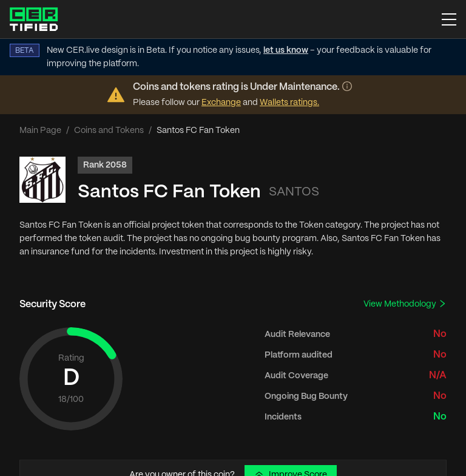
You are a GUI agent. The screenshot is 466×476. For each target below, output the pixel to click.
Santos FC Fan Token (169, 192)
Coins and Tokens (109, 131)
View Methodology (405, 304)
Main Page (40, 131)
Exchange (221, 103)
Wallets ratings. (289, 103)
